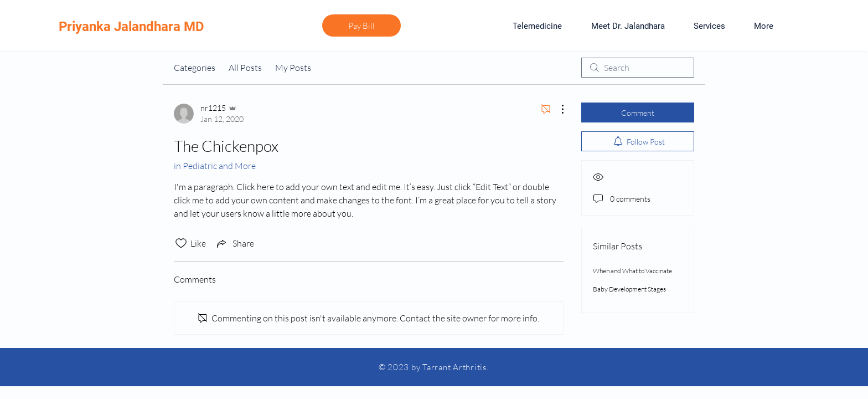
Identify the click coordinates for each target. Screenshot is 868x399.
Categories (195, 68)
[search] (638, 68)
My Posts (293, 68)
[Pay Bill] (361, 25)
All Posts (245, 68)
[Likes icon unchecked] (181, 243)
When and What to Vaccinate (632, 271)
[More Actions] (557, 109)
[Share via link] (234, 243)
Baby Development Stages (629, 289)
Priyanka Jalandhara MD (131, 27)
